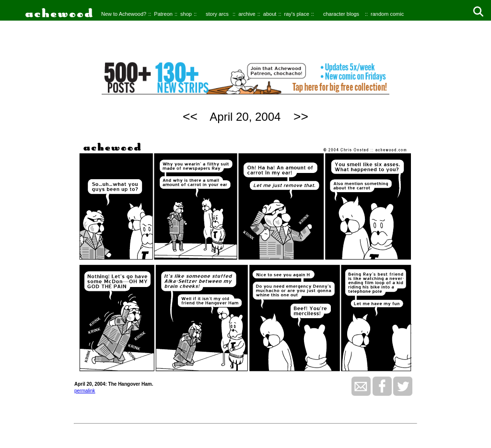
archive (247, 14)
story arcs (217, 14)
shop (186, 14)
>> (301, 116)
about (270, 14)
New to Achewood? (124, 14)
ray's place (297, 14)
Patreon (163, 14)
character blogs (341, 14)
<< (190, 116)
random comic (387, 14)
